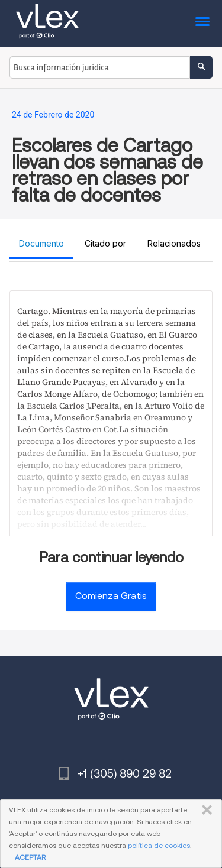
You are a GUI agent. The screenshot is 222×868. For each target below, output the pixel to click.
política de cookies (159, 845)
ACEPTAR (30, 857)
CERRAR (205, 810)
